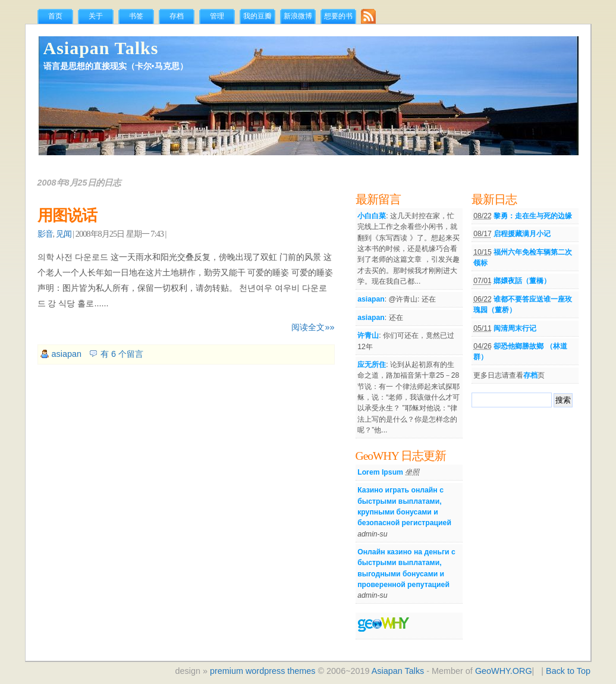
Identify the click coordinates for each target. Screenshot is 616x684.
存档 (177, 16)
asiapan (67, 354)
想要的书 (338, 16)
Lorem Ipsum (380, 472)
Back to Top (568, 671)
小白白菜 (372, 216)
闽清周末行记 (515, 328)
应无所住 (372, 365)
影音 (45, 234)
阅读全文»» (313, 327)
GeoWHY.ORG (504, 671)
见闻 (64, 234)
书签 (136, 16)
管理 (217, 16)
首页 (55, 16)
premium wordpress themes (263, 671)
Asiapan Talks (101, 48)
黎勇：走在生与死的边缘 (533, 216)
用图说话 (67, 216)
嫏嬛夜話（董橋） (522, 281)
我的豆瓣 (257, 16)
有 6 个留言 (122, 354)
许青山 (368, 335)
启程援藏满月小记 (522, 234)
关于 (96, 16)
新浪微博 (298, 16)
